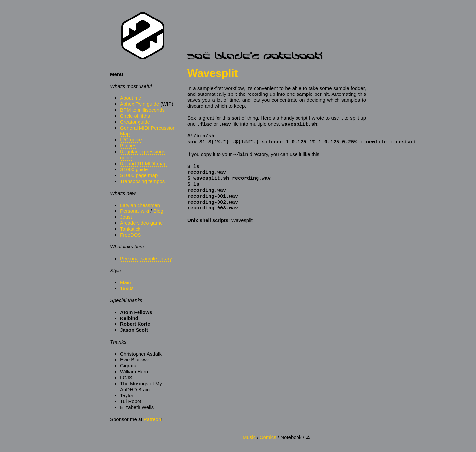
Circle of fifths (135, 116)
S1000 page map (139, 175)
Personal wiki (135, 211)
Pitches (128, 146)
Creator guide (135, 122)
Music (249, 437)
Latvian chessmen (140, 205)
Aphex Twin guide (139, 104)
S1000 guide (134, 169)
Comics (268, 437)
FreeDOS (130, 235)
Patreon (153, 419)
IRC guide (131, 140)
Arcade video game (141, 223)
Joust (126, 217)
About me (131, 98)
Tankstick (130, 229)
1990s (127, 288)
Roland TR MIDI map (143, 163)
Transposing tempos (142, 181)
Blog (158, 211)
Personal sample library (146, 259)
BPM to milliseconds (142, 110)
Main (125, 282)
